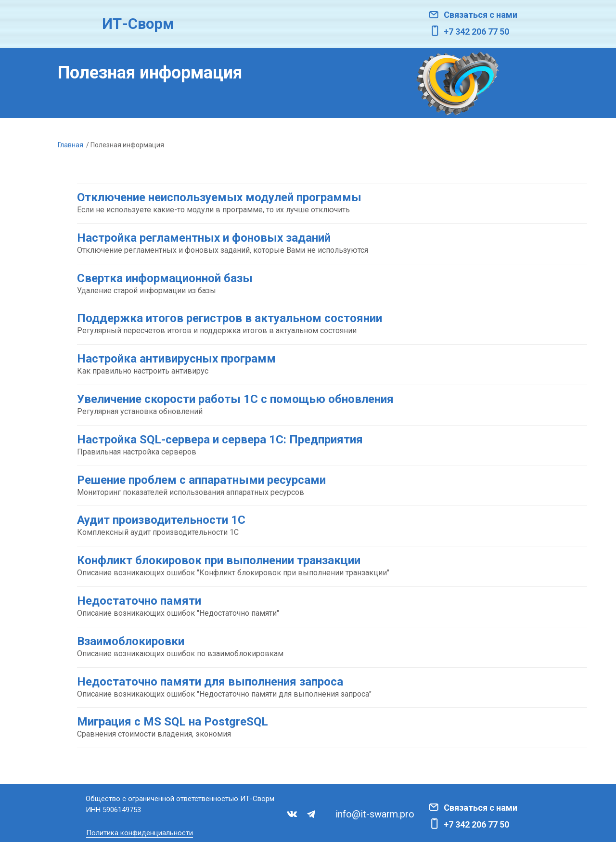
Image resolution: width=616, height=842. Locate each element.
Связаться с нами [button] (481, 15)
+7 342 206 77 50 (476, 32)
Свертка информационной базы (165, 278)
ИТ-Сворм (138, 24)
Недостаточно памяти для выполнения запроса (210, 682)
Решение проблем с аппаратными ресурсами (201, 480)
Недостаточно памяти (139, 601)
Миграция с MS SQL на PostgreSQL (173, 722)
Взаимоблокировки (131, 641)
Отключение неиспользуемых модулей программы (219, 197)
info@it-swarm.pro (375, 814)
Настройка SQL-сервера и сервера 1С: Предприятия (220, 440)
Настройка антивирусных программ (176, 359)
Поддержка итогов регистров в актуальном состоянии (230, 318)
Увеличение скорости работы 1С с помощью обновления (235, 399)
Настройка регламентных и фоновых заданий (204, 238)
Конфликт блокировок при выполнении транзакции (219, 560)
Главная (71, 145)
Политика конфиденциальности (140, 833)
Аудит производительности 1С (161, 520)
